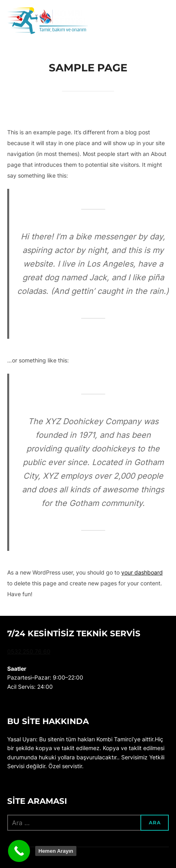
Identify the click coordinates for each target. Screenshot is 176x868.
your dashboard (142, 572)
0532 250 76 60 (29, 651)
